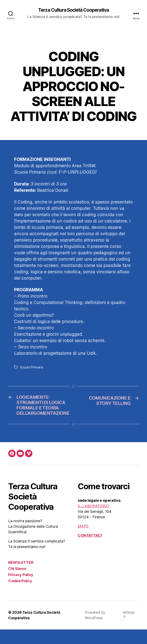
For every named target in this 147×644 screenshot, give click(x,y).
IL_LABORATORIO (93, 520)
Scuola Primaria (31, 367)
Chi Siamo (17, 583)
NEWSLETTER (21, 577)
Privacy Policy (21, 589)
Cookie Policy (20, 595)
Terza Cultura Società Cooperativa (73, 10)
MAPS (83, 541)
